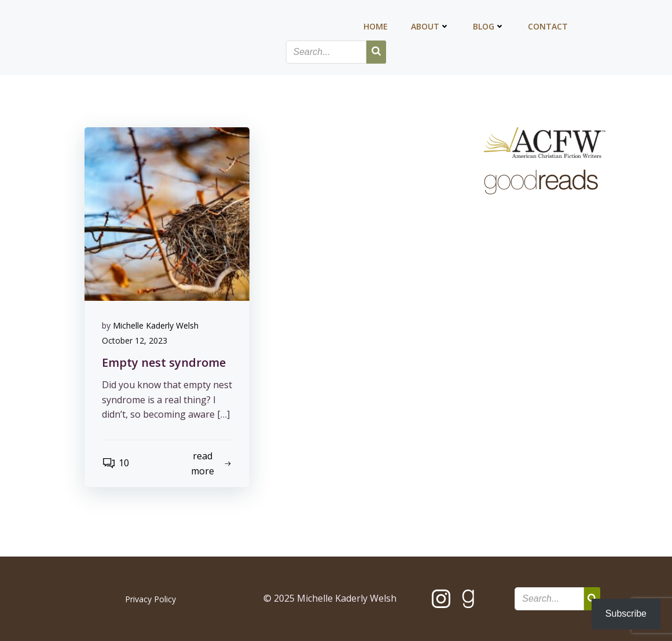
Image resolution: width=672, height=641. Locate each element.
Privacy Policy (150, 599)
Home (376, 26)
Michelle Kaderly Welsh (156, 325)
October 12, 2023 (135, 340)
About (430, 26)
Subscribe (626, 614)
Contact (548, 26)
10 (115, 463)
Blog (489, 26)
